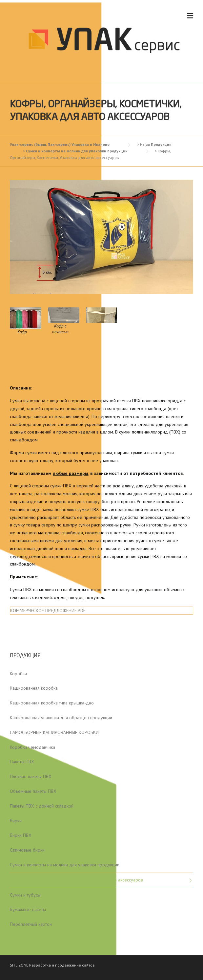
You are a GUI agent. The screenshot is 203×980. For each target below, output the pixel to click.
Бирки (16, 821)
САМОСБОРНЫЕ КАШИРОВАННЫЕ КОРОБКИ (54, 732)
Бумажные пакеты (28, 909)
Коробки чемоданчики (32, 747)
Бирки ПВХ (21, 835)
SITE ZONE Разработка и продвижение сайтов (52, 965)
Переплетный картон (31, 924)
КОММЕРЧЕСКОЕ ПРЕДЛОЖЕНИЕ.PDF (48, 611)
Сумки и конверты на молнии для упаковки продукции (65, 865)
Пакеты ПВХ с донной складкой (42, 806)
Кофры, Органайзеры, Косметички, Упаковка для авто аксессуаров (76, 880)
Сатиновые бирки (27, 850)
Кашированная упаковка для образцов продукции (61, 718)
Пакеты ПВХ (22, 762)
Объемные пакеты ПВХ (33, 791)
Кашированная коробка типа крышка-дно (52, 703)
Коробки (18, 674)
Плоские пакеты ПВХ (31, 776)
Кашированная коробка (34, 688)
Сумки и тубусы (25, 895)
